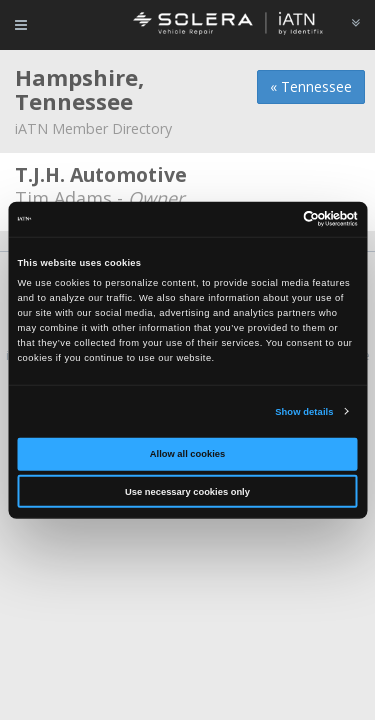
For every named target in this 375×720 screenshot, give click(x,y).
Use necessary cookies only (187, 492)
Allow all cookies (187, 454)
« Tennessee (311, 86)
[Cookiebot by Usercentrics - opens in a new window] (271, 219)
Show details (304, 412)
